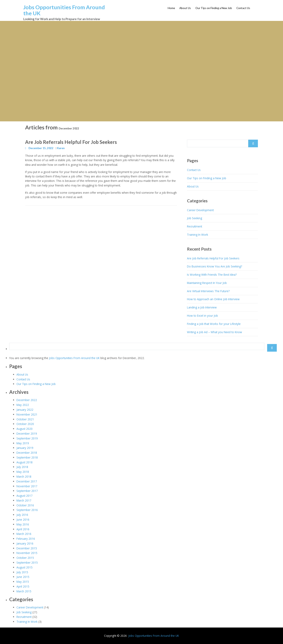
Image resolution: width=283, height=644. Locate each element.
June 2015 (23, 577)
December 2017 (27, 481)
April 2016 (23, 529)
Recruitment (195, 226)
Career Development (200, 210)
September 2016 (27, 510)
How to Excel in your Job (202, 316)
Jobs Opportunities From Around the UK (64, 10)
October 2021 (25, 419)
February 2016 (26, 539)
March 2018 (24, 477)
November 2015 (27, 553)
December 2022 (27, 400)
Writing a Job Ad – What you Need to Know (215, 332)
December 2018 (27, 453)
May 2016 (23, 524)
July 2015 (22, 572)
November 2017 (27, 486)
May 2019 (23, 443)
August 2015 (25, 567)
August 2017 (25, 496)
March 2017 (24, 500)
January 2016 (25, 543)
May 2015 (23, 582)
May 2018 (23, 472)
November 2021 (27, 414)
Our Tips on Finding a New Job (214, 8)
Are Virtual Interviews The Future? (208, 291)
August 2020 (25, 429)
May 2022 (23, 405)
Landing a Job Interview (202, 307)
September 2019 (27, 438)
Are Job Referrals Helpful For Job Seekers (71, 142)
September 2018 (27, 457)
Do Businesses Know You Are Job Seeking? (215, 266)
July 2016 (22, 515)
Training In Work (198, 235)
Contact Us (243, 8)
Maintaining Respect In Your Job (207, 283)
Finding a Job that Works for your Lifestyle (214, 324)
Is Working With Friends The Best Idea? (212, 275)
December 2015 (27, 548)
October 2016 (25, 505)
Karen (61, 148)
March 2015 (24, 591)
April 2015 (23, 586)
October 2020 (25, 424)
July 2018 (22, 467)
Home (171, 8)
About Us (185, 8)
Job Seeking (195, 218)
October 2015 (25, 558)
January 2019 (25, 448)
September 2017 (27, 491)
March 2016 (24, 534)
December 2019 (27, 434)
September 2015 (27, 563)
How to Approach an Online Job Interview (213, 299)
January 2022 (25, 410)
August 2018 (25, 462)
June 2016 (23, 520)
